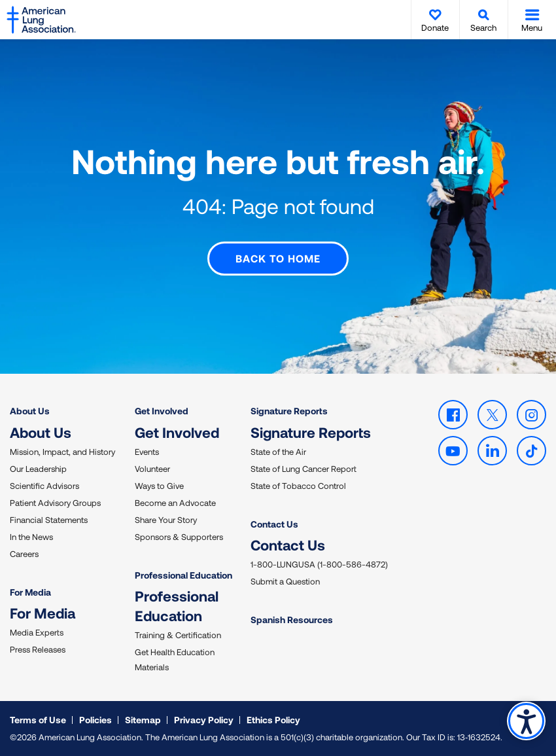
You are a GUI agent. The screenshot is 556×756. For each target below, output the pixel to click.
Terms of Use (38, 720)
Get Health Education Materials (175, 659)
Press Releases (38, 649)
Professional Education (183, 574)
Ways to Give (159, 485)
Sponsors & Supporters (179, 536)
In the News (31, 536)
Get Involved (162, 411)
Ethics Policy (273, 720)
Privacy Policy (204, 720)
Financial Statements (49, 519)
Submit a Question (285, 581)
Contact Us (274, 523)
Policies (96, 720)
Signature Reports (289, 411)
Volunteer (152, 468)
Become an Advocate (175, 502)
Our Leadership (38, 468)
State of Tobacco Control (298, 485)
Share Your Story (166, 519)
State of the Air (278, 451)
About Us (30, 411)
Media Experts (37, 632)
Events (147, 451)
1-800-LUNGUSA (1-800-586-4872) (319, 564)
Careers (24, 553)
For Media (30, 591)
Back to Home (278, 258)
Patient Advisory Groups (55, 502)
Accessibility (526, 721)
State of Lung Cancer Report (304, 468)
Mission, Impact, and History (62, 451)
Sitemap (143, 720)
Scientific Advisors (44, 485)
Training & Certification (178, 635)
